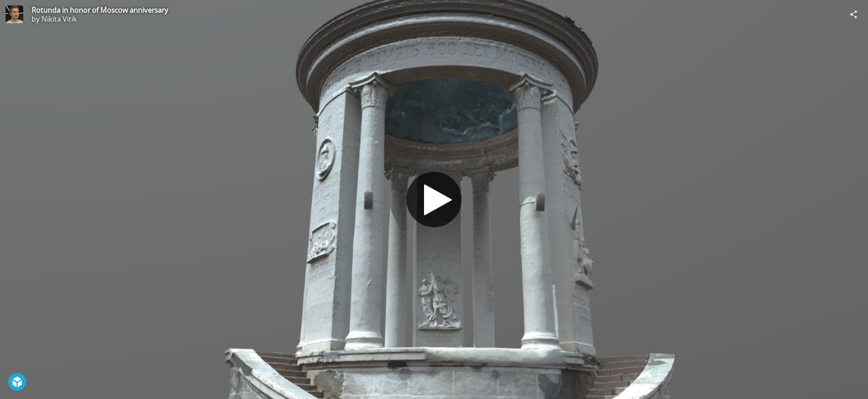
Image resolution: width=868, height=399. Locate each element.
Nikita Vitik (59, 19)
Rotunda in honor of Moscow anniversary (100, 10)
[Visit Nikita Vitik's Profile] (14, 14)
